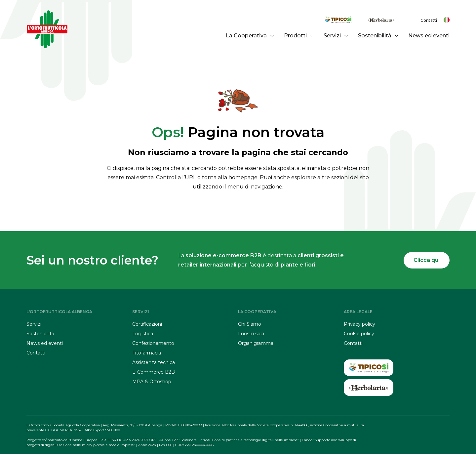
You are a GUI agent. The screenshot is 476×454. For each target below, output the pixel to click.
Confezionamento (153, 343)
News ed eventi (429, 36)
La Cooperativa (250, 36)
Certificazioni (147, 324)
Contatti (429, 20)
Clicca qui (427, 260)
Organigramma (256, 343)
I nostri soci (251, 334)
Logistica (143, 334)
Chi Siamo (250, 324)
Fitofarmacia (147, 353)
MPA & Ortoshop (152, 382)
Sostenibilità (378, 36)
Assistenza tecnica (154, 362)
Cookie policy (359, 334)
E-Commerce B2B (154, 372)
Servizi (336, 36)
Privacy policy (359, 324)
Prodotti (299, 36)
